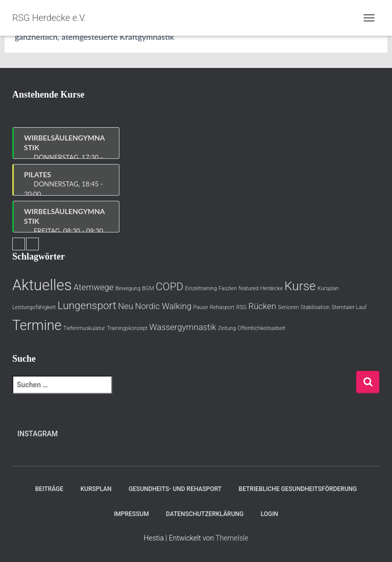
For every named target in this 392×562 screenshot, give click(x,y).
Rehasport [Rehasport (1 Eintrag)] (222, 307)
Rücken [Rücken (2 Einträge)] (262, 306)
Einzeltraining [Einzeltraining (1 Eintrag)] (201, 288)
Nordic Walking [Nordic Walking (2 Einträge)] (163, 306)
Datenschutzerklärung (205, 514)
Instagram (38, 434)
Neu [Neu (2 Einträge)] (126, 306)
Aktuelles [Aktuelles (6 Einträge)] (42, 285)
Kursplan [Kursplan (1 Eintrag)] (328, 288)
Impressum (131, 514)
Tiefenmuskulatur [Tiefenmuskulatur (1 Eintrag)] (84, 328)
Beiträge (49, 489)
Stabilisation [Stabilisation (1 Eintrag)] (315, 307)
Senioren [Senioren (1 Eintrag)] (288, 307)
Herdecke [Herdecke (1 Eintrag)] (272, 288)
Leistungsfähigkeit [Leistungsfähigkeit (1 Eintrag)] (34, 307)
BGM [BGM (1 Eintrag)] (148, 288)
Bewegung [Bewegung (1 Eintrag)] (128, 288)
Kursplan (96, 489)
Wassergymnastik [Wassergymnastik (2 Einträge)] (182, 327)
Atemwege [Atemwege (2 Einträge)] (94, 287)
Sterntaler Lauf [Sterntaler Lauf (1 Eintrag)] (349, 307)
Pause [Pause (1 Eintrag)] (200, 307)
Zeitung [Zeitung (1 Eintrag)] (227, 328)
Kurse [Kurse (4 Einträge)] (300, 286)
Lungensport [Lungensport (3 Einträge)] (87, 306)
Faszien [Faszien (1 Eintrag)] (228, 288)
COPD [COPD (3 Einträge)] (169, 287)
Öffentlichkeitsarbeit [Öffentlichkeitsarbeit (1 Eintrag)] (262, 328)
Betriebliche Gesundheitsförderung (298, 489)
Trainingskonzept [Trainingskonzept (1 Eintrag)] (127, 328)
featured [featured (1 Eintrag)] (249, 288)
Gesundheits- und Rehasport (175, 489)
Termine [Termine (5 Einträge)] (37, 325)
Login (269, 514)
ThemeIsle (232, 538)
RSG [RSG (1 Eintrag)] (241, 307)
